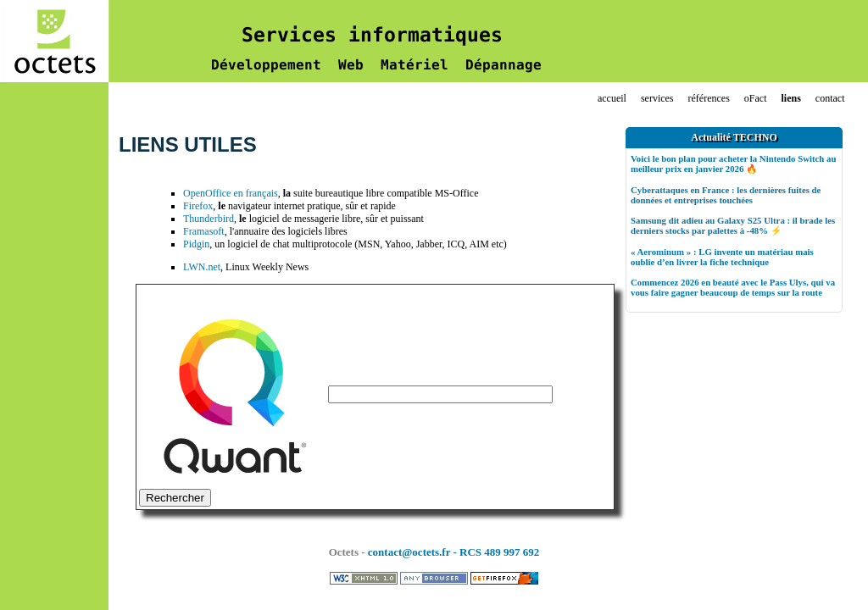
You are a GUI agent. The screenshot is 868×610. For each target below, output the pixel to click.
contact (830, 98)
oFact (756, 98)
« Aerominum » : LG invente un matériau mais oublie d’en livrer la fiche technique (722, 257)
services (657, 98)
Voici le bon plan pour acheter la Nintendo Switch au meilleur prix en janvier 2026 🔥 (733, 164)
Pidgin (196, 244)
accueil (612, 98)
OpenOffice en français (231, 193)
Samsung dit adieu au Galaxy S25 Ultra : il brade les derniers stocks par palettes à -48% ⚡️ (733, 225)
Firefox (198, 206)
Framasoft (204, 231)
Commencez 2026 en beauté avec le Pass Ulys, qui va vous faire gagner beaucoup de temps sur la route (733, 287)
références (709, 98)
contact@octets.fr (409, 552)
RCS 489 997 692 (499, 552)
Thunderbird (209, 219)
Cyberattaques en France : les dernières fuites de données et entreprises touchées (726, 195)
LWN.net (202, 267)
